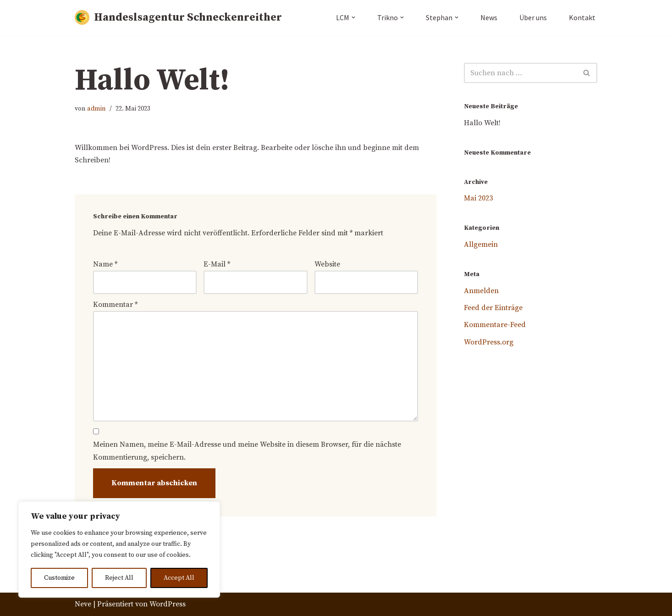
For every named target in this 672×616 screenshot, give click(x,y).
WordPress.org (489, 342)
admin (96, 109)
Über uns (533, 17)
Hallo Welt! (482, 123)
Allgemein (481, 244)
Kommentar (115, 305)
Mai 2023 (478, 198)
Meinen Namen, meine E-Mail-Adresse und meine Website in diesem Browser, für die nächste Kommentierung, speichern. (247, 451)
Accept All (179, 578)
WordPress (168, 604)
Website (327, 264)
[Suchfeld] (520, 73)
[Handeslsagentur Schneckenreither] (178, 18)
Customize (59, 578)
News (489, 17)
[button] (353, 17)
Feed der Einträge (493, 308)
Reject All (119, 578)
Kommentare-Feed (495, 325)
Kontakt (582, 17)
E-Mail (217, 264)
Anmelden (481, 291)
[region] (119, 549)
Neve (83, 604)
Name (105, 264)
